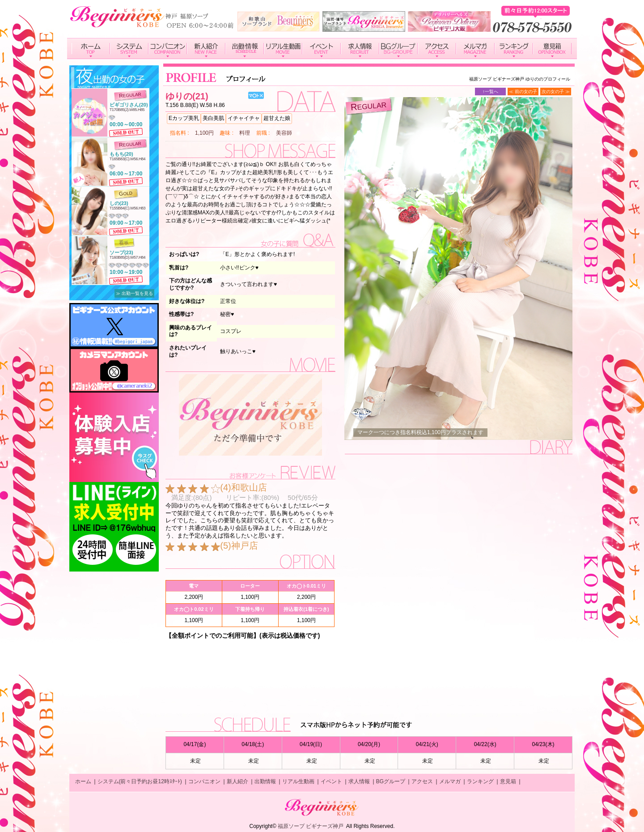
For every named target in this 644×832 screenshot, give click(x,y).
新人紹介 (237, 781)
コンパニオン (204, 781)
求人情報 (359, 781)
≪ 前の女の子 (523, 92)
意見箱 (508, 781)
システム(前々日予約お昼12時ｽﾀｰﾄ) (140, 781)
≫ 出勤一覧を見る (134, 293)
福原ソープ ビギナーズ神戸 (311, 826)
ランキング (480, 781)
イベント (331, 781)
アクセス (422, 781)
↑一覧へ (490, 92)
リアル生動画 (298, 781)
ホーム (83, 781)
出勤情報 (265, 781)
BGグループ (391, 781)
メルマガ (450, 781)
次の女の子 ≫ (556, 92)
